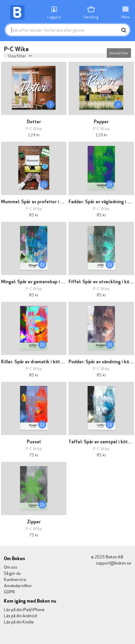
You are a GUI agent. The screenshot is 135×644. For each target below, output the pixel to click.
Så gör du (12, 573)
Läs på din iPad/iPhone (24, 609)
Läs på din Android (20, 615)
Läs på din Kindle (19, 621)
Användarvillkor (18, 585)
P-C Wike (34, 128)
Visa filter (17, 55)
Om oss (11, 567)
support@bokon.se (111, 563)
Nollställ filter (119, 53)
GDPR (9, 591)
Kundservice (15, 579)
